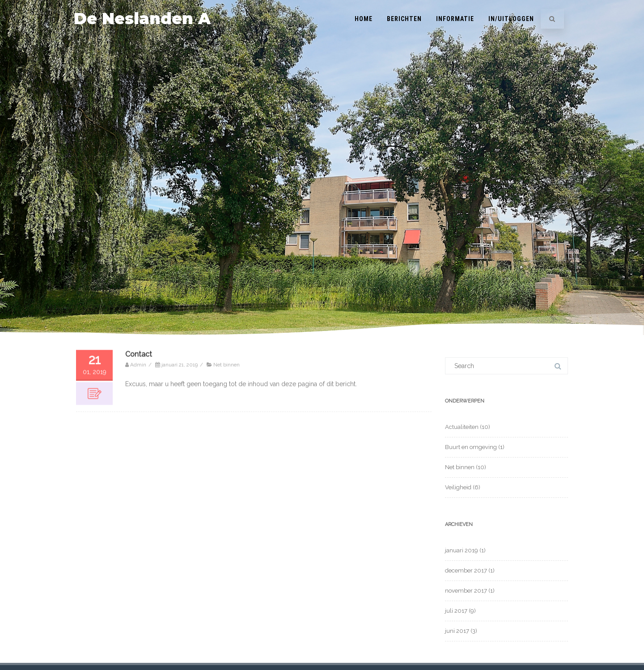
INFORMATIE (455, 19)
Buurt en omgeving (471, 447)
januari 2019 (462, 550)
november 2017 (466, 591)
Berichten (404, 19)
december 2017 (466, 570)
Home (364, 19)
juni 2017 (457, 631)
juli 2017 (456, 611)
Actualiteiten (462, 427)
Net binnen (227, 386)
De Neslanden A (142, 19)
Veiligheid (458, 487)
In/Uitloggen (511, 19)
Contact (139, 375)
